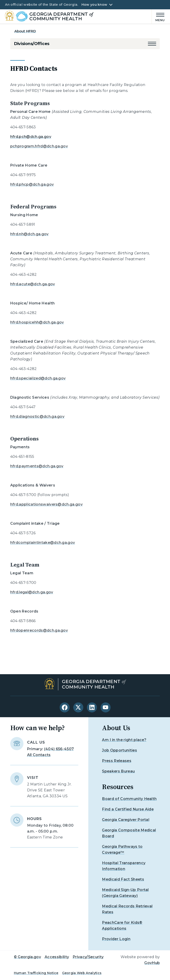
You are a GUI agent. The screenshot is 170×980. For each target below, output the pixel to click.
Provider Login (116, 939)
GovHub (152, 963)
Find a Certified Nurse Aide (128, 809)
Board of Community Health (129, 799)
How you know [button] (94, 5)
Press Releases (117, 761)
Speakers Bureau (118, 771)
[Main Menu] (158, 16)
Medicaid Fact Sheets (123, 879)
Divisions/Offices (32, 44)
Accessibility (57, 957)
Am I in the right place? (124, 740)
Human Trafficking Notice (36, 973)
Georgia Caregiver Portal (126, 820)
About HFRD (25, 31)
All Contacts (39, 755)
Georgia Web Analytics (82, 973)
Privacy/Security (88, 957)
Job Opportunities (119, 750)
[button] (152, 44)
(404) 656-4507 (59, 749)
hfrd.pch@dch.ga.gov (31, 137)
